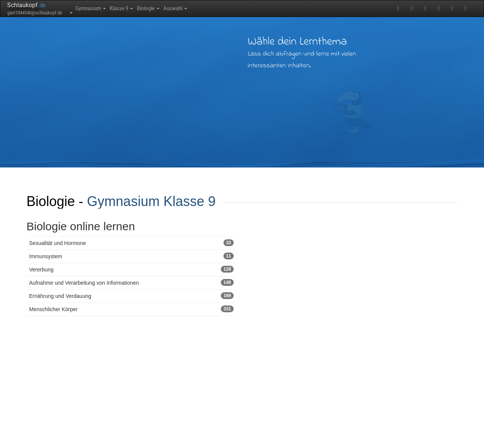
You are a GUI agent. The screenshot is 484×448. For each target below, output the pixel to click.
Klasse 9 (139, 8)
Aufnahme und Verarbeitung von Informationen (131, 282)
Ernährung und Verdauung (131, 296)
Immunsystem (131, 256)
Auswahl (215, 8)
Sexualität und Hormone (131, 243)
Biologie (177, 8)
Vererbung (131, 269)
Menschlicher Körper (131, 309)
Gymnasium (97, 8)
